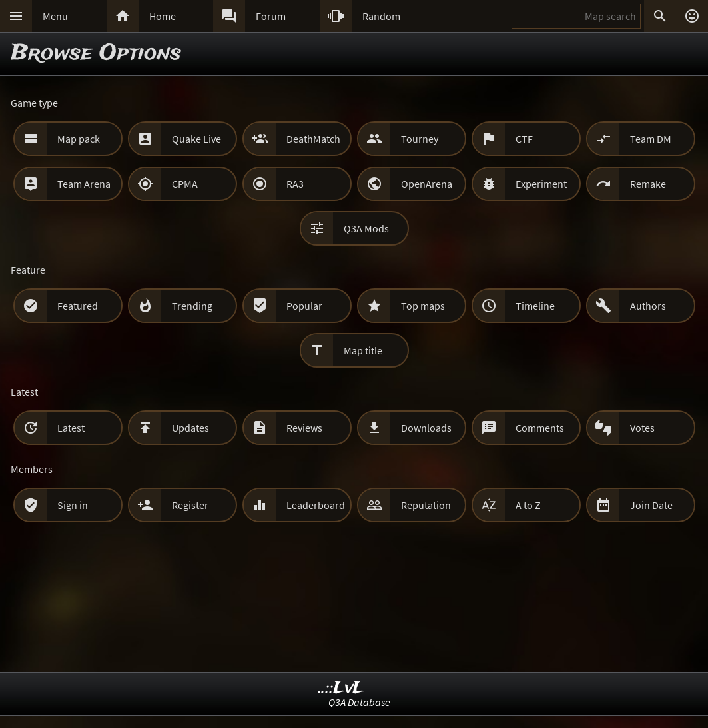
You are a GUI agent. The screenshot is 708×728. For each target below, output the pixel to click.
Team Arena (84, 184)
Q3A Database (359, 702)
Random (381, 16)
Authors (648, 306)
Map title (363, 350)
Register (190, 505)
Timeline (535, 306)
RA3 (295, 184)
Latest (71, 428)
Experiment (541, 184)
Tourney (420, 139)
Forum (271, 16)
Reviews (304, 428)
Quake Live (196, 139)
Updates (190, 428)
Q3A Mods (366, 228)
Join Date (651, 505)
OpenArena (427, 184)
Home (163, 16)
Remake (648, 184)
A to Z (528, 505)
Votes (642, 428)
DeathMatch (313, 139)
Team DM (651, 139)
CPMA (185, 184)
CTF (524, 139)
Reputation (426, 505)
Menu (55, 16)
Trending (192, 306)
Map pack (79, 139)
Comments (540, 428)
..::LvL (341, 688)
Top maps (423, 306)
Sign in (73, 505)
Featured (78, 306)
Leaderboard (316, 505)
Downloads (426, 428)
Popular (304, 306)
